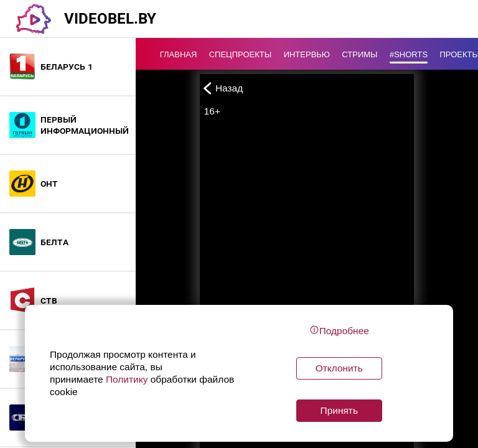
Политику (127, 379)
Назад (221, 88)
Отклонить (339, 368)
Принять (339, 410)
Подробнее (339, 330)
